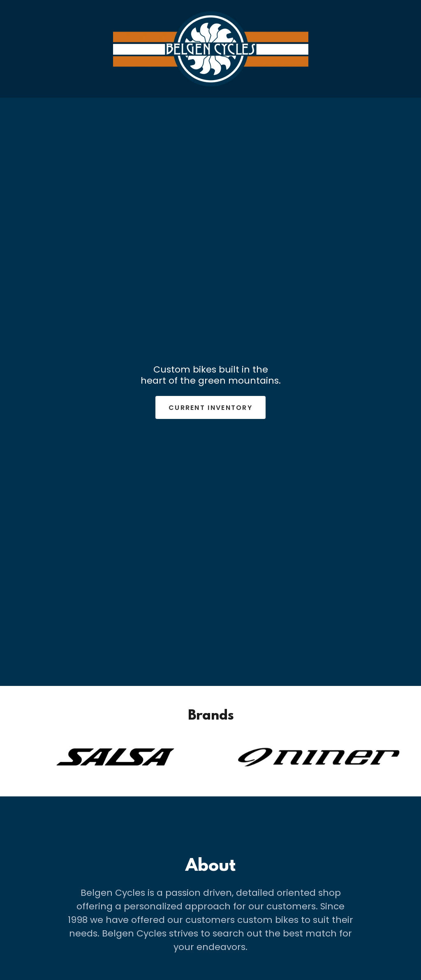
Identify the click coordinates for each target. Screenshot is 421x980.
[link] (211, 48)
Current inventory (210, 408)
